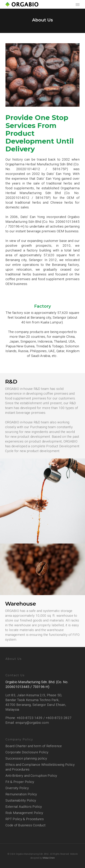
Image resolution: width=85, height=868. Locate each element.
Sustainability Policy (21, 800)
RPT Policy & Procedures (25, 819)
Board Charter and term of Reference (34, 746)
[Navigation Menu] (78, 4)
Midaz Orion (49, 858)
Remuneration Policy (21, 794)
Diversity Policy (17, 788)
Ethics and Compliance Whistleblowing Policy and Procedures (40, 767)
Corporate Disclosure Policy (27, 752)
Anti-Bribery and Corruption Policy (31, 776)
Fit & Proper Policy (20, 782)
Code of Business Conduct (25, 825)
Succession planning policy (26, 758)
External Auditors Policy (24, 807)
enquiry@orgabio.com (32, 723)
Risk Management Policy (24, 813)
